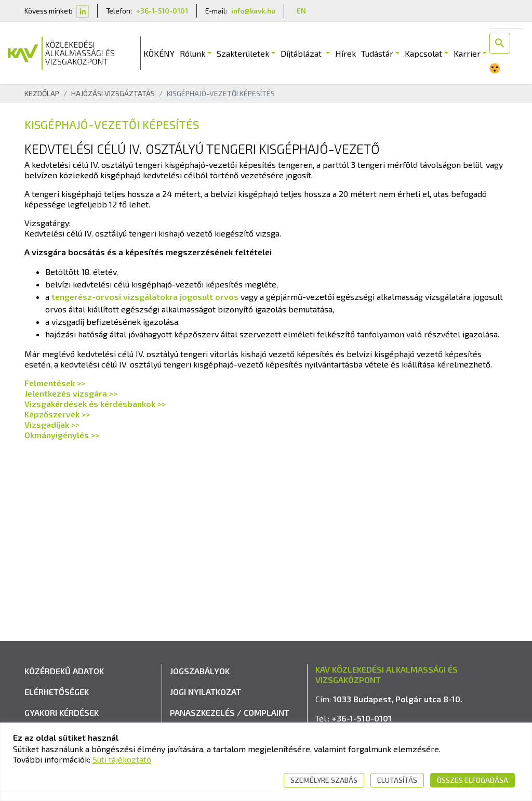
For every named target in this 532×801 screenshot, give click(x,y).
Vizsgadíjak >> (52, 424)
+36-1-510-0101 (162, 11)
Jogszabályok (200, 671)
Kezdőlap (42, 93)
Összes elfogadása (473, 780)
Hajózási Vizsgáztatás (113, 93)
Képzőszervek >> (57, 414)
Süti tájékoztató (122, 759)
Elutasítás (397, 780)
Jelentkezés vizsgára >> (71, 393)
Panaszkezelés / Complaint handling (230, 719)
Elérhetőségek (57, 692)
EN (301, 11)
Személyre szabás (324, 780)
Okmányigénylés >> (62, 435)
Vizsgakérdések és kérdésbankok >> (95, 404)
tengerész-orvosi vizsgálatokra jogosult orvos (145, 297)
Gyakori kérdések (62, 712)
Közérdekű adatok (64, 671)
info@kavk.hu (253, 11)
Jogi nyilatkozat (205, 692)
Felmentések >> (55, 383)
